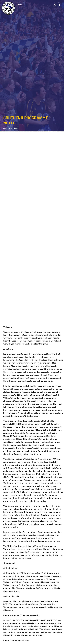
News (16, 129)
